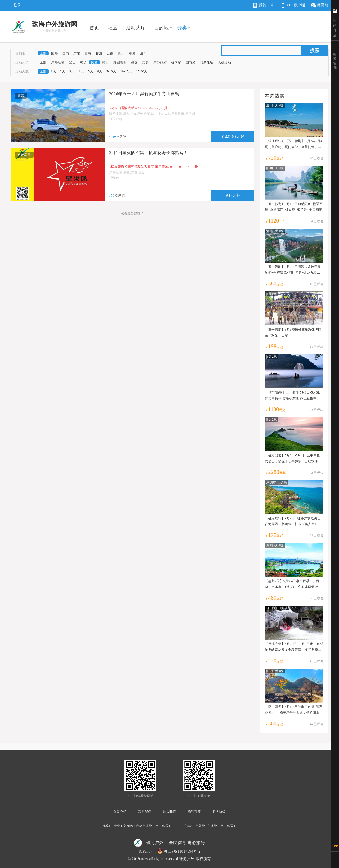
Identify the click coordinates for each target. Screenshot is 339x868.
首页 (94, 28)
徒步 (83, 62)
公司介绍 (120, 812)
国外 (54, 53)
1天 (53, 71)
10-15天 (126, 71)
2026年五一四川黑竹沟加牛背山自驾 (144, 94)
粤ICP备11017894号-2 (182, 851)
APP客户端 (292, 5)
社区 (113, 28)
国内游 (191, 62)
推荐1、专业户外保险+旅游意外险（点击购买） (137, 826)
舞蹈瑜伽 (120, 62)
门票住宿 (207, 62)
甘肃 (99, 53)
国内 (66, 53)
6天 (100, 71)
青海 (88, 53)
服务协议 (219, 812)
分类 (182, 28)
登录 (17, 5)
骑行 (106, 62)
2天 (63, 71)
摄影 (134, 62)
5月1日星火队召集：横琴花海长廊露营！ (149, 153)
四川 (121, 53)
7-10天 (111, 71)
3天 (72, 71)
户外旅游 (160, 62)
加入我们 (169, 812)
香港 (132, 53)
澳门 (143, 53)
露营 (94, 62)
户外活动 (58, 62)
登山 (72, 62)
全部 (43, 53)
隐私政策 (194, 812)
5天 (90, 71)
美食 (146, 62)
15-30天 (142, 71)
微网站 (320, 5)
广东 (77, 53)
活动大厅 (136, 28)
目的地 (162, 28)
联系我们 (145, 812)
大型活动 (224, 62)
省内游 (176, 62)
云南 (110, 53)
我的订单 (264, 5)
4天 (81, 71)
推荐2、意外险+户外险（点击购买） (210, 826)
